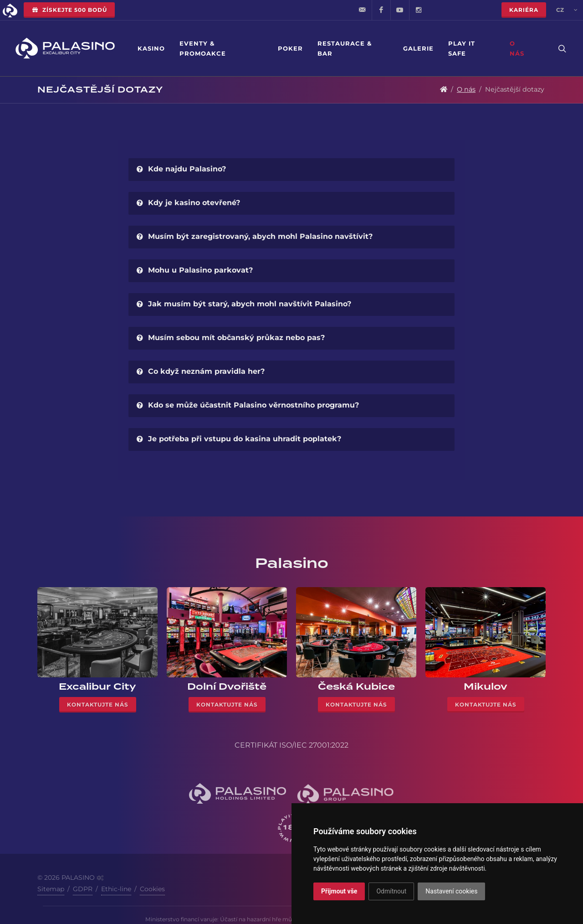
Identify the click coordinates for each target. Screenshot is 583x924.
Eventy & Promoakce (203, 48)
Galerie (418, 48)
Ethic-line (116, 889)
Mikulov (486, 687)
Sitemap (51, 889)
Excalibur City (97, 687)
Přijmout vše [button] (339, 891)
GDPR (83, 889)
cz (567, 10)
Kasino (151, 48)
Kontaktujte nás (98, 705)
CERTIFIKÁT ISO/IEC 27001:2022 (291, 745)
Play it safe (462, 48)
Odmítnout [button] (391, 891)
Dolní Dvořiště (227, 687)
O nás (517, 48)
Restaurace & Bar (345, 48)
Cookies (152, 889)
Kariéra (524, 10)
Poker (290, 48)
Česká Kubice (356, 687)
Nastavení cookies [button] (451, 891)
